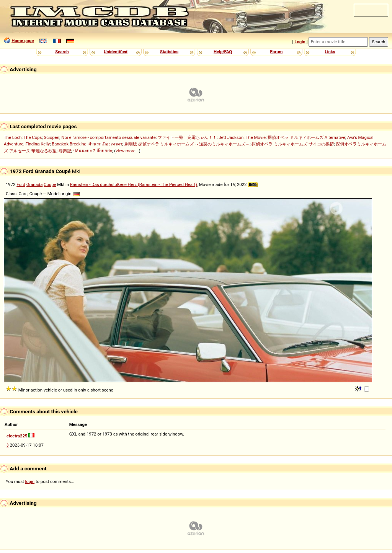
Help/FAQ (223, 52)
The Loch (13, 137)
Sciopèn (52, 137)
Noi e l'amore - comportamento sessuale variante (108, 137)
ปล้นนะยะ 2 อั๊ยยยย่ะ (93, 151)
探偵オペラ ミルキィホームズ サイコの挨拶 (293, 144)
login (30, 481)
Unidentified (116, 52)
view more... (127, 151)
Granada (34, 184)
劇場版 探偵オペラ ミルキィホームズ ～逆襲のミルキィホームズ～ (187, 144)
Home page (23, 41)
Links (330, 52)
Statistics (169, 52)
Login (300, 42)
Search (62, 52)
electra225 (17, 436)
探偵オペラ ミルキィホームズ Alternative (306, 137)
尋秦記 (65, 151)
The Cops (33, 137)
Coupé (50, 184)
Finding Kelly (38, 144)
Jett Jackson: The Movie (242, 137)
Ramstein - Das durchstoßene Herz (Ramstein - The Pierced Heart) (134, 184)
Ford (21, 184)
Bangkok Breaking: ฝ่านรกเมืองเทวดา (87, 144)
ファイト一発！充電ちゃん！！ (187, 137)
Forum (277, 52)
